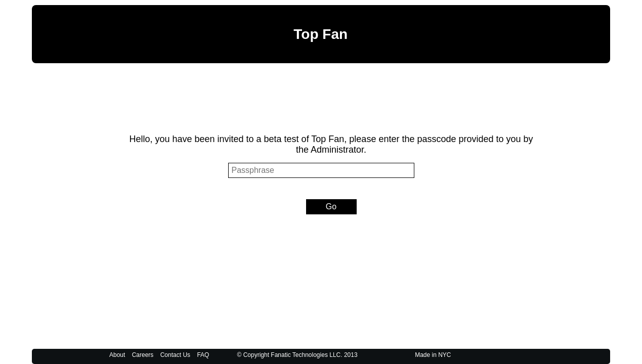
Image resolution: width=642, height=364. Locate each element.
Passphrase (100, 171)
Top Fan (320, 34)
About (117, 355)
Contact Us (175, 355)
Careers (143, 355)
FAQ (203, 355)
